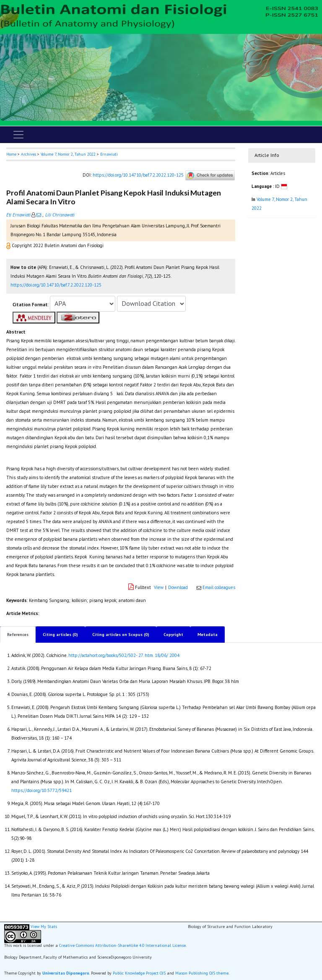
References (18, 635)
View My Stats (44, 927)
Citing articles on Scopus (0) (121, 635)
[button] (9, 245)
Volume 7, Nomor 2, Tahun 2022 (68, 154)
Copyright (173, 635)
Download (178, 587)
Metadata (208, 635)
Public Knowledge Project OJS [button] (139, 973)
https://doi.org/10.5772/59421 (42, 790)
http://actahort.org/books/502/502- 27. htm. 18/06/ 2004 (124, 655)
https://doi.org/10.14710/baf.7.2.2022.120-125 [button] (56, 285)
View (159, 587)
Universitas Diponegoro (66, 973)
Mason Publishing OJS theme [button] (202, 973)
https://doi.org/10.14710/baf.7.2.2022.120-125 (138, 175)
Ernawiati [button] (109, 154)
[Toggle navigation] (18, 135)
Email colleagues (219, 587)
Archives (29, 154)
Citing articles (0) (60, 635)
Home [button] (11, 154)
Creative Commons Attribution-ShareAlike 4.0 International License (122, 945)
